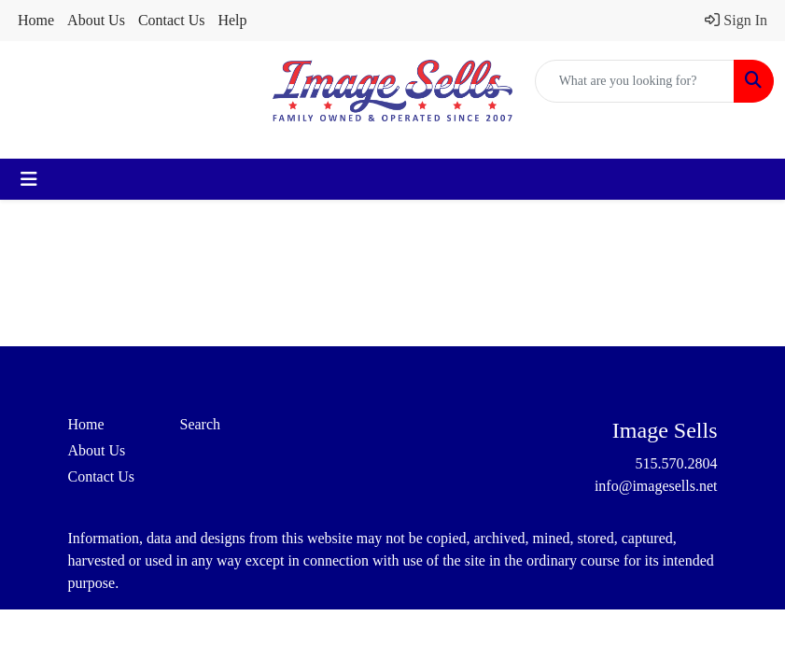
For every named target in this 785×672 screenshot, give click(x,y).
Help (232, 20)
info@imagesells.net (656, 486)
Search (201, 424)
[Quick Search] (635, 81)
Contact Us (172, 20)
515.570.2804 (677, 463)
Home (36, 20)
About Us (96, 20)
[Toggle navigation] (29, 179)
